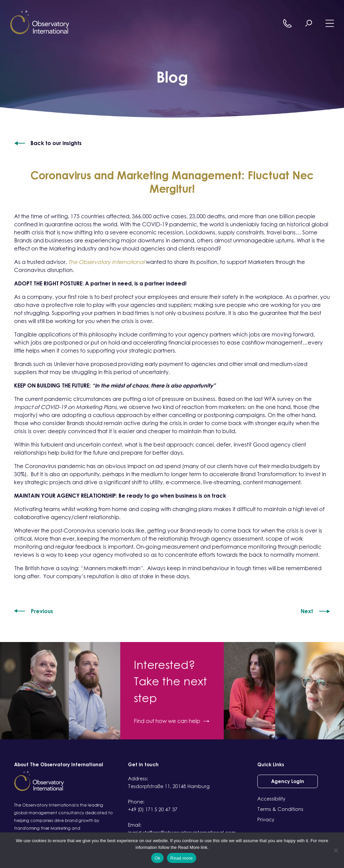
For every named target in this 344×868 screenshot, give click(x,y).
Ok (157, 858)
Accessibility (271, 799)
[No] (336, 850)
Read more (182, 858)
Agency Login (288, 781)
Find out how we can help (171, 721)
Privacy (266, 819)
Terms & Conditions (280, 809)
